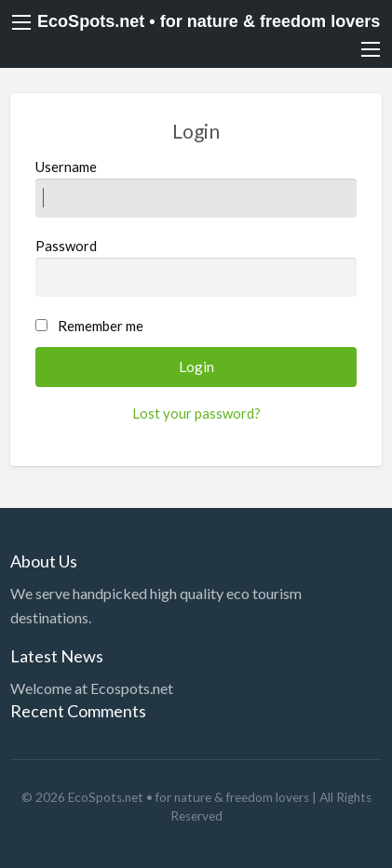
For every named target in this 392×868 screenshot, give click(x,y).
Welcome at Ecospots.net (92, 688)
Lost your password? (196, 413)
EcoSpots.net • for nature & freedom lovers (209, 21)
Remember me (101, 326)
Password (196, 267)
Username (196, 188)
